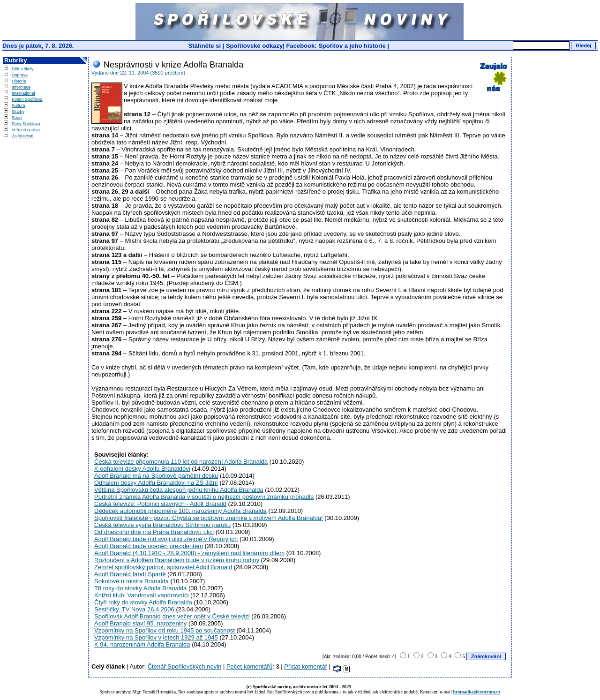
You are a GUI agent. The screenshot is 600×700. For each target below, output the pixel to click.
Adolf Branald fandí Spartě (130, 574)
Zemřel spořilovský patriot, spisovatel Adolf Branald (163, 567)
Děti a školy (23, 69)
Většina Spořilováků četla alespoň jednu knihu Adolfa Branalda (179, 490)
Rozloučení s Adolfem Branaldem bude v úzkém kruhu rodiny (177, 560)
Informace (21, 87)
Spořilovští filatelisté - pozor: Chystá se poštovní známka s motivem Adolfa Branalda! (209, 518)
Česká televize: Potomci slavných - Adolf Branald (160, 504)
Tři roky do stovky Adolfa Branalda (140, 588)
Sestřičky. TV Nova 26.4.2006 (134, 609)
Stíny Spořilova (26, 124)
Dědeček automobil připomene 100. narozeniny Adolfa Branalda (180, 511)
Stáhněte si (206, 46)
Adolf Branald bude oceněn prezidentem (149, 546)
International (23, 93)
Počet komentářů (249, 666)
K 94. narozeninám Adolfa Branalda (142, 644)
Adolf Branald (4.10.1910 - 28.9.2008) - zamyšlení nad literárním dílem (189, 553)
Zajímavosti (22, 136)
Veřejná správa (26, 130)
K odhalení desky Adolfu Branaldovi (142, 469)
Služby (18, 112)
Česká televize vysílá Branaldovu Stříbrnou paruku (162, 525)
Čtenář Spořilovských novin (185, 666)
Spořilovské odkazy (254, 46)
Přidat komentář (306, 666)
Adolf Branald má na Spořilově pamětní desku (156, 476)
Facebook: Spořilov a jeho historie (336, 46)
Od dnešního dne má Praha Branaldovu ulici (154, 532)
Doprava (20, 75)
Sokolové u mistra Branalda (131, 581)
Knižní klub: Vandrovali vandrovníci (141, 595)
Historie (19, 81)
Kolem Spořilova (27, 99)
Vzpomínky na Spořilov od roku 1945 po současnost (165, 630)
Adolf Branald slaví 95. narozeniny (140, 623)
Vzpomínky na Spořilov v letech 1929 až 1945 (156, 637)
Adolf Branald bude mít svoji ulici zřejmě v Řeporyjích (166, 539)
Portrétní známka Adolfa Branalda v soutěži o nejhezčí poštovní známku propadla (204, 497)
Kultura (19, 105)
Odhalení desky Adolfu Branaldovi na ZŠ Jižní (156, 483)
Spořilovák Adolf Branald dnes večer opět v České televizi (172, 616)
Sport (17, 118)
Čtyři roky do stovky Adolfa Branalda (143, 602)
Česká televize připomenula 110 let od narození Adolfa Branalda (181, 462)
